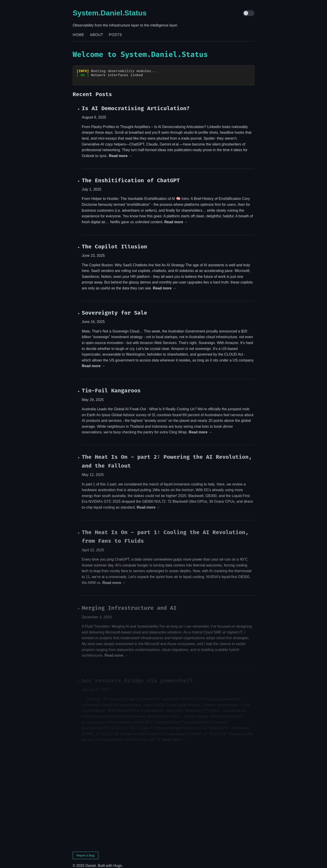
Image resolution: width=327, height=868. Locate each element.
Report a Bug (85, 851)
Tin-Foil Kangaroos (111, 387)
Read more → (120, 152)
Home (78, 35)
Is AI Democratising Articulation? (136, 104)
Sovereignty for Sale (114, 309)
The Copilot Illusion (114, 242)
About (97, 35)
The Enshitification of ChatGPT (131, 176)
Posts (115, 35)
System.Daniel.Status (110, 13)
